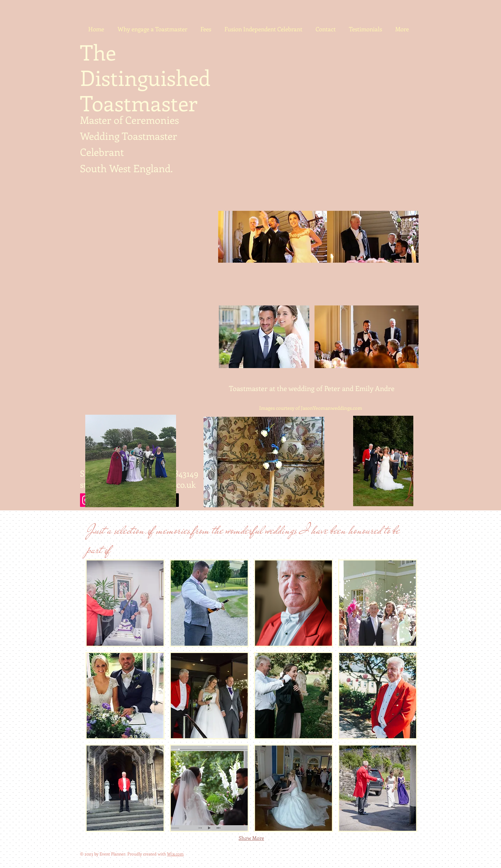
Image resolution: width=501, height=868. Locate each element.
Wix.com (175, 854)
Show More (251, 838)
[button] (125, 603)
